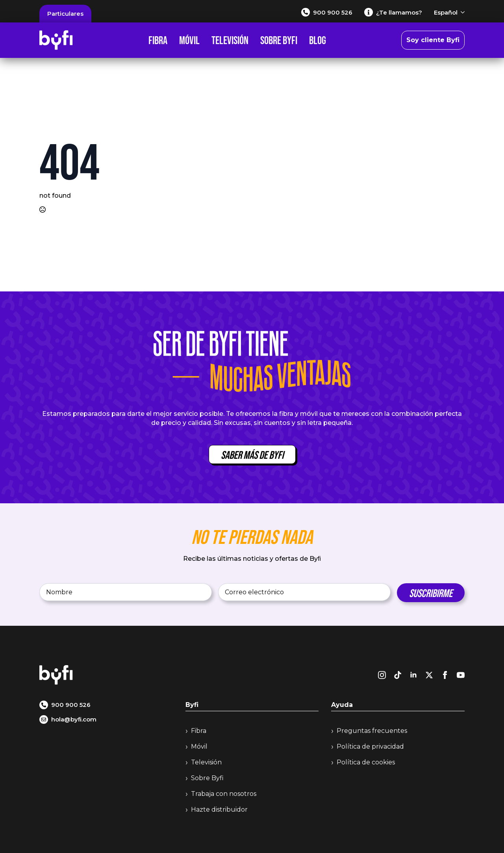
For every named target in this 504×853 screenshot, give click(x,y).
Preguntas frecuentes (372, 731)
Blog (318, 40)
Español (446, 12)
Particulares (65, 14)
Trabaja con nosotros (224, 794)
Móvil (189, 40)
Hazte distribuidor (219, 809)
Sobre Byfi (279, 40)
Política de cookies (366, 762)
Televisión (230, 40)
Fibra (158, 40)
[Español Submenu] (461, 12)
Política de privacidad (370, 746)
